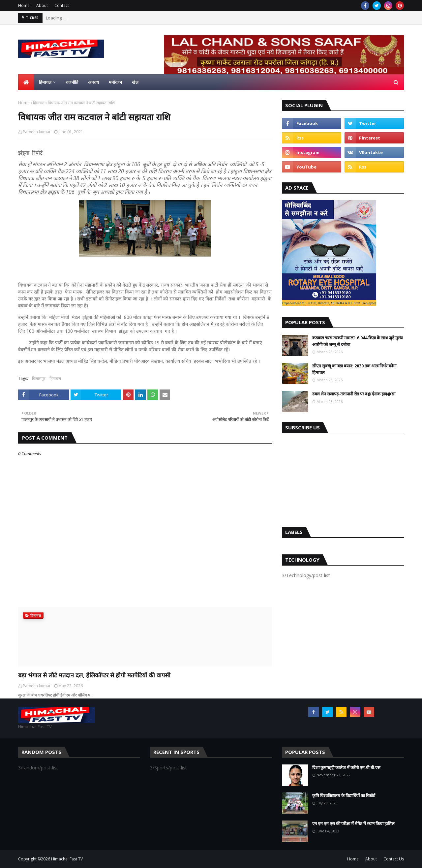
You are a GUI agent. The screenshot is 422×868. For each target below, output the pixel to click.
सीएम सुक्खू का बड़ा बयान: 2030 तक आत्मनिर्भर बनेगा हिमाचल (354, 369)
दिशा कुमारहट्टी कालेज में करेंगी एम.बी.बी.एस (346, 767)
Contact (62, 5)
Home (24, 5)
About (42, 5)
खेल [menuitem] (135, 82)
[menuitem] (26, 82)
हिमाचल (39, 103)
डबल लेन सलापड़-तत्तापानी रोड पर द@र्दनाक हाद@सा (354, 394)
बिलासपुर (39, 378)
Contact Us (394, 859)
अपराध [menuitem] (93, 82)
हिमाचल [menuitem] (45, 82)
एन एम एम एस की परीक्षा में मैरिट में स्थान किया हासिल (353, 823)
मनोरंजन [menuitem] (115, 82)
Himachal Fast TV (67, 859)
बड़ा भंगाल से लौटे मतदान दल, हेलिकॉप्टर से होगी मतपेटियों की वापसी (94, 675)
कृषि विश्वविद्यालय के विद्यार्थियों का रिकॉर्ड (344, 795)
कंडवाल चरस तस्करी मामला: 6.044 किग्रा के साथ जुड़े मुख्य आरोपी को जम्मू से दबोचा (358, 341)
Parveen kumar (37, 132)
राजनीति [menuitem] (72, 82)
